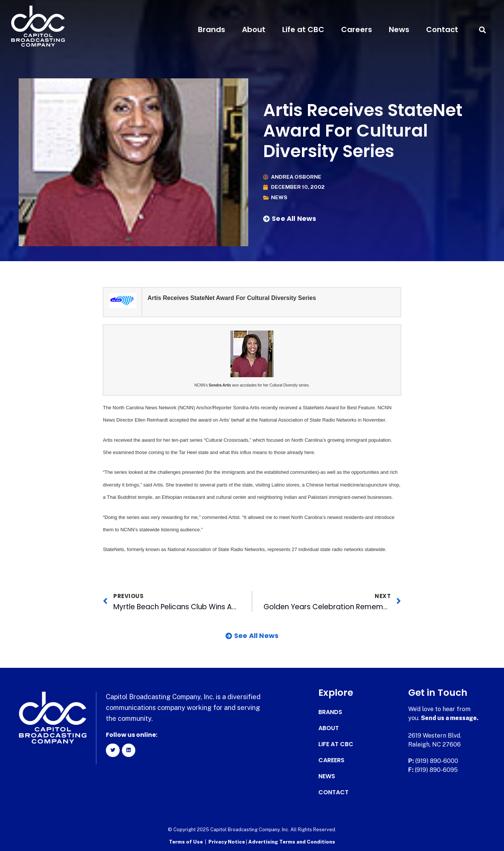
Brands (212, 29)
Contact (442, 29)
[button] (483, 30)
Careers (357, 29)
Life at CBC (303, 29)
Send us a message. (450, 718)
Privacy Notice (227, 842)
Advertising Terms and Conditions (292, 842)
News (399, 29)
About (254, 29)
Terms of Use (186, 842)
